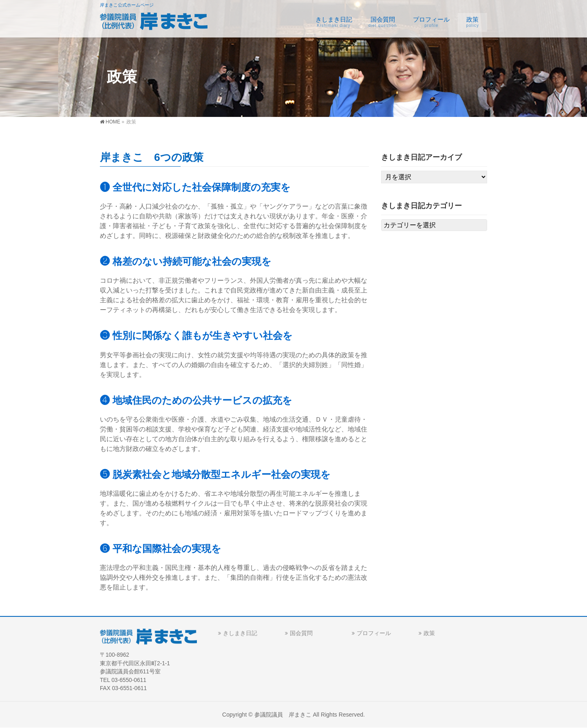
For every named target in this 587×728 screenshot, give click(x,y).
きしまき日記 (240, 633)
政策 (429, 633)
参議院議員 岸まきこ (283, 715)
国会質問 (301, 633)
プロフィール (374, 633)
